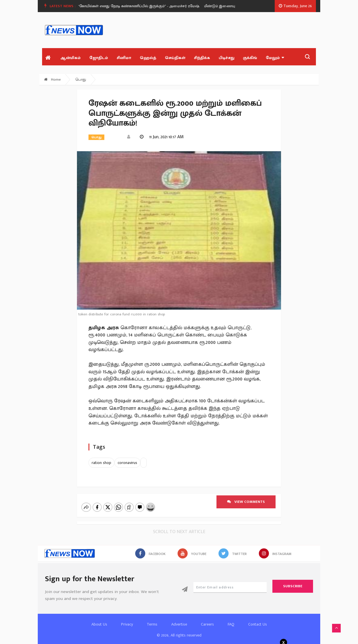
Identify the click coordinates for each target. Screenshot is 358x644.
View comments (246, 502)
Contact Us (258, 619)
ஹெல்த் (148, 58)
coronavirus (127, 463)
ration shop (101, 463)
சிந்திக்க (202, 58)
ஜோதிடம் (99, 58)
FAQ (231, 619)
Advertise (179, 619)
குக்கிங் (250, 58)
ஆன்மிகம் (70, 58)
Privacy (127, 619)
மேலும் (275, 58)
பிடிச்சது (227, 58)
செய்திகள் (175, 58)
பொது (81, 79)
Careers (207, 619)
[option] (143, 6)
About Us (99, 619)
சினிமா (124, 58)
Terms (152, 619)
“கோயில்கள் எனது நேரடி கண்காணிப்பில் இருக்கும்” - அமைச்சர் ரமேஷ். (141, 6)
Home (52, 79)
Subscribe (293, 581)
